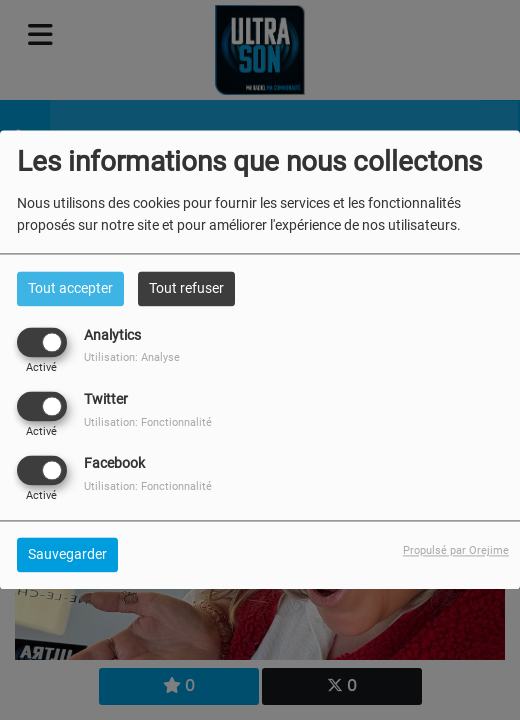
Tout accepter (70, 288)
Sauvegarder (67, 555)
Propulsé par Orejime (456, 551)
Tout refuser (186, 288)
